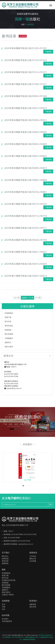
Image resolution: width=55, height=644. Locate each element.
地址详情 (33, 607)
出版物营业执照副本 (29, 639)
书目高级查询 (7, 621)
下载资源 (48, 52)
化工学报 (28, 480)
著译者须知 (9, 326)
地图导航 (33, 604)
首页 (23, 24)
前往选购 (28, 423)
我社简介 (5, 556)
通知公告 (33, 559)
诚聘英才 (8, 342)
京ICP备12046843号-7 (46, 635)
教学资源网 (9, 334)
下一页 (38, 298)
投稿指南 (8, 330)
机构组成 (5, 559)
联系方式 (27, 356)
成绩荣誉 (5, 563)
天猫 (3, 607)
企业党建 (33, 561)
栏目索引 (5, 619)
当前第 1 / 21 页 (28, 298)
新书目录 (8, 321)
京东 (3, 604)
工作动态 (33, 556)
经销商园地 (9, 313)
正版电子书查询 (8, 595)
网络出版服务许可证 (32, 637)
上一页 (17, 298)
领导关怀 (5, 561)
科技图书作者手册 (9, 580)
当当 (3, 609)
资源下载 (8, 317)
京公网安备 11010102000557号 (14, 637)
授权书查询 (9, 347)
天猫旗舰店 (9, 338)
